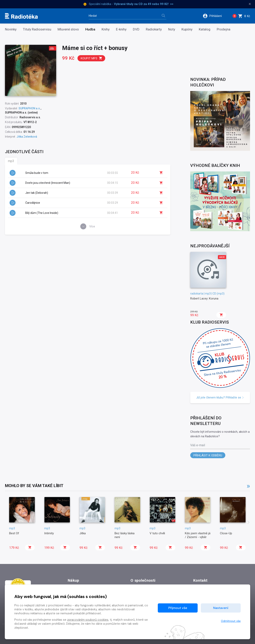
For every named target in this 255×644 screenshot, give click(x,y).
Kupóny (187, 29)
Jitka (83, 533)
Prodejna (224, 29)
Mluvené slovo (68, 29)
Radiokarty (154, 29)
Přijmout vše (178, 608)
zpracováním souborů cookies (88, 620)
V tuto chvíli (157, 533)
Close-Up (226, 533)
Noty (172, 29)
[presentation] (248, 523)
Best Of (14, 533)
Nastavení (221, 608)
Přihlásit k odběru (208, 455)
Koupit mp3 (92, 58)
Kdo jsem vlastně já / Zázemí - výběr (198, 535)
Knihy (106, 29)
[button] (215, 16)
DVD (136, 29)
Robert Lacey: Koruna (204, 299)
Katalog (205, 29)
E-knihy (121, 29)
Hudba (90, 29)
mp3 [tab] (11, 161)
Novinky (11, 29)
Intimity (49, 533)
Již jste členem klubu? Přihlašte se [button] (220, 397)
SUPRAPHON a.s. (30, 108)
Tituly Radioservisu (37, 29)
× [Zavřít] (250, 4)
